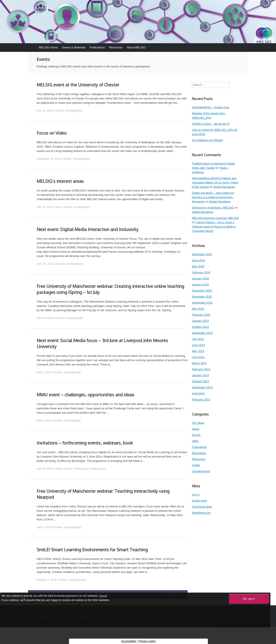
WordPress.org (201, 513)
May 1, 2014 (44, 372)
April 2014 (198, 357)
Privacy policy (147, 641)
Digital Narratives (224, 187)
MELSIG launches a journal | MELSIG (215, 218)
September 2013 (202, 387)
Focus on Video (52, 133)
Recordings (199, 453)
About (59, 207)
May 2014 (198, 351)
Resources (116, 47)
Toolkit (196, 465)
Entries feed (199, 501)
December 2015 (202, 291)
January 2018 (200, 278)
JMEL (195, 441)
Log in (196, 495)
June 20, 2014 (45, 318)
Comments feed (202, 507)
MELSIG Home (48, 47)
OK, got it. (249, 599)
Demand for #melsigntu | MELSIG (213, 208)
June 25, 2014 (45, 264)
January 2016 (200, 285)
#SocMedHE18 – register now (211, 107)
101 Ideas (198, 423)
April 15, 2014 (45, 469)
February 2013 (201, 399)
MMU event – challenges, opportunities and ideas (85, 395)
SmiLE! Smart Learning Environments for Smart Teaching (92, 550)
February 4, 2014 (46, 580)
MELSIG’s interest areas (60, 181)
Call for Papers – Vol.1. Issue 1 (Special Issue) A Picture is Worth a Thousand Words (214, 227)
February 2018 (201, 272)
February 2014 (201, 369)
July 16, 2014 (44, 207)
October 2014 (200, 327)
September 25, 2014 (48, 159)
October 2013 (200, 381)
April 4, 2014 (44, 527)
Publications (97, 47)
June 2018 (198, 260)
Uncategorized (73, 111)
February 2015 (201, 315)
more (103, 596)
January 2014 (200, 375)
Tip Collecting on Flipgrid (207, 140)
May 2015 (198, 309)
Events (60, 111)
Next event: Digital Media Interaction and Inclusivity (88, 229)
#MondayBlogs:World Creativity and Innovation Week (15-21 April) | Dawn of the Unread (215, 183)
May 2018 (198, 266)
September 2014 (202, 333)
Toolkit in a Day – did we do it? (211, 124)
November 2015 (202, 297)
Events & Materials (74, 47)
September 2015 (202, 303)
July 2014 (198, 339)
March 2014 (199, 363)
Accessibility (129, 641)
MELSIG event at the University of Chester (78, 85)
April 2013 (198, 393)
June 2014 (198, 345)
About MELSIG (136, 47)
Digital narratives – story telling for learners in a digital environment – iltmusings (213, 197)
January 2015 (200, 321)
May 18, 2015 (45, 111)
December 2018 (202, 254)
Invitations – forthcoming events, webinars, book (85, 443)
